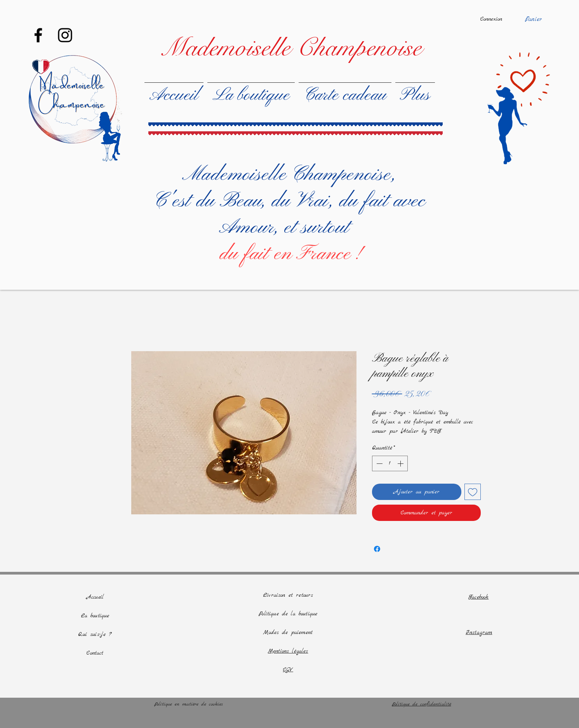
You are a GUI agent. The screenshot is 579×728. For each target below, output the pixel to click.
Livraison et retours (288, 595)
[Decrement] (379, 463)
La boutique (95, 616)
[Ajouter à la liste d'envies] (473, 492)
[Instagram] (65, 35)
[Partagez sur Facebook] (377, 549)
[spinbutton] (390, 463)
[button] (539, 19)
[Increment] (401, 463)
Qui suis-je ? (95, 634)
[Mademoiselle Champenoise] (291, 48)
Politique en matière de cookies (190, 704)
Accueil (95, 597)
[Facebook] (38, 35)
